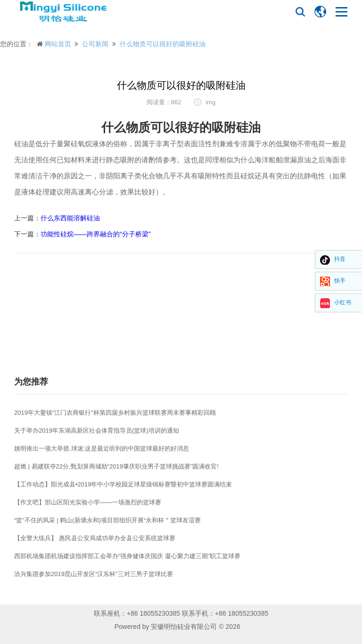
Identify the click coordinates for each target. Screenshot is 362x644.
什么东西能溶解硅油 (70, 218)
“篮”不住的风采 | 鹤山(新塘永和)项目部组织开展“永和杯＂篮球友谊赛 (107, 520)
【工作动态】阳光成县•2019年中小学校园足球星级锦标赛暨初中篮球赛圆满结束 (123, 484)
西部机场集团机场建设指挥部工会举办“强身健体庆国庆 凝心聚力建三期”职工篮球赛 (127, 556)
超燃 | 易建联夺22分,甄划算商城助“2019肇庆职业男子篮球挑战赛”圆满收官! (116, 466)
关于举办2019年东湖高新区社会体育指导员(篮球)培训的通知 (97, 431)
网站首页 (58, 44)
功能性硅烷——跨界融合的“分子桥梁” (95, 234)
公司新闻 (95, 44)
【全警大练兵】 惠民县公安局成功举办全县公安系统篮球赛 (95, 538)
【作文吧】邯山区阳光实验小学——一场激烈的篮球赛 (88, 502)
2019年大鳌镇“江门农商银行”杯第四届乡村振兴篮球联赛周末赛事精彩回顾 (115, 413)
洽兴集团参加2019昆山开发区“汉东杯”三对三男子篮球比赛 (94, 574)
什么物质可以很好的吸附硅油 (163, 44)
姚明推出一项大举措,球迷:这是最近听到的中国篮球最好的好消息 (102, 448)
